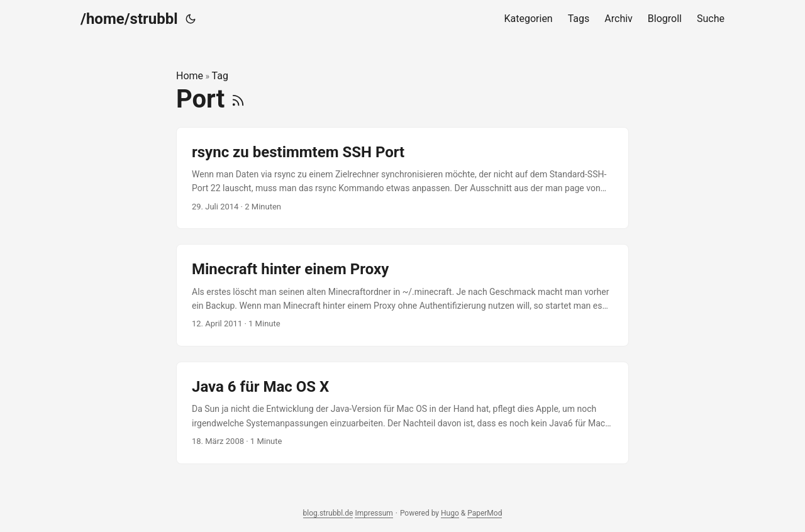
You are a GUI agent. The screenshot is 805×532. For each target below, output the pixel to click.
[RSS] (238, 99)
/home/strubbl (129, 19)
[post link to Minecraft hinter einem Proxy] (402, 295)
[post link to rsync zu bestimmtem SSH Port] (402, 178)
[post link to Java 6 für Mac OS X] (402, 413)
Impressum (374, 513)
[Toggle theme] (191, 19)
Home (190, 76)
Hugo (450, 513)
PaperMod (485, 513)
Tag (220, 76)
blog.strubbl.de (328, 513)
